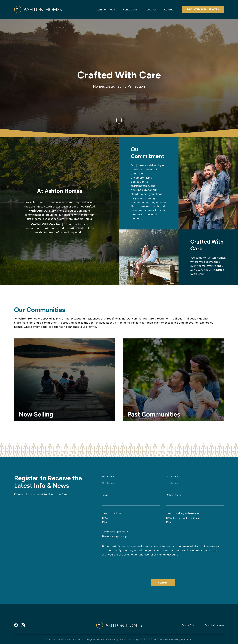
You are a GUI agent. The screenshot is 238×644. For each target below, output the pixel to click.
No (105, 522)
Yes (105, 518)
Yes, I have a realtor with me (183, 518)
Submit (163, 583)
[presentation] (125, 567)
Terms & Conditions (214, 625)
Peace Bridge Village (114, 536)
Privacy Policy (189, 625)
